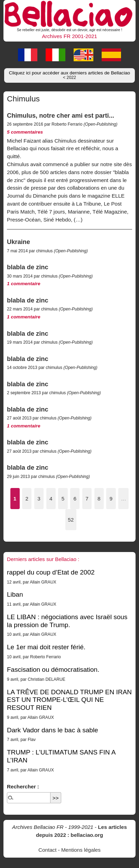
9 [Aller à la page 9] (111, 499)
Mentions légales (81, 850)
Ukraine (18, 242)
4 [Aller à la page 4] (51, 499)
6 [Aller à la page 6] (75, 499)
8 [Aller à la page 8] (99, 499)
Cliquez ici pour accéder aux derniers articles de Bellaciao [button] (69, 75)
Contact (47, 850)
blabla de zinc (28, 267)
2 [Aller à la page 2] (27, 499)
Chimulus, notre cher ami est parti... (61, 115)
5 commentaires (25, 132)
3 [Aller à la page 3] (39, 499)
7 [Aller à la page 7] (87, 499)
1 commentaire (24, 284)
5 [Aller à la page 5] (63, 499)
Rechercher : (23, 786)
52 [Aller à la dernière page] (71, 520)
